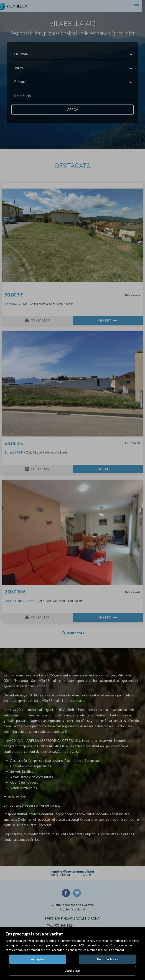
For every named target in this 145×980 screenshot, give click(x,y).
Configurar (72, 971)
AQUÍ (83, 945)
